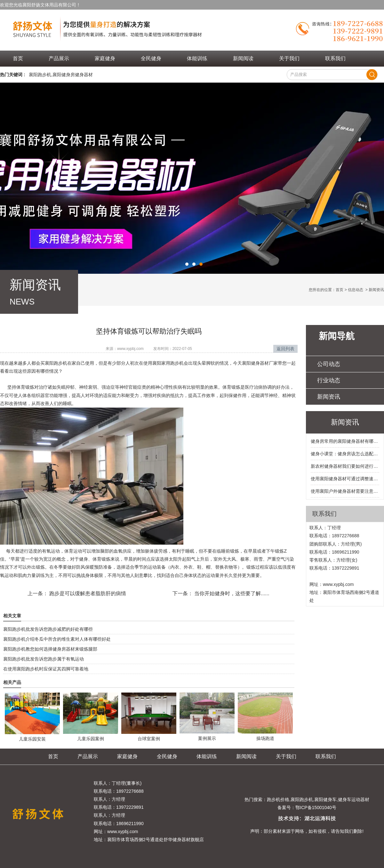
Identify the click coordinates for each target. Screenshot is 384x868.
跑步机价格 (278, 799)
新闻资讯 (329, 397)
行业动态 (329, 380)
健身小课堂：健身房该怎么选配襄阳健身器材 (345, 454)
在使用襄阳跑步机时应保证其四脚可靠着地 (46, 669)
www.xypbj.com (130, 349)
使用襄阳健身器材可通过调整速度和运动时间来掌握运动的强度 (345, 479)
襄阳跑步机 (40, 75)
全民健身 (151, 58)
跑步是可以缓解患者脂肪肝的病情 (87, 593)
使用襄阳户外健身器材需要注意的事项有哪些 (345, 491)
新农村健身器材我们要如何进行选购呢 (345, 466)
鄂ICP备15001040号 (316, 807)
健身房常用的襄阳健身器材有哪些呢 (345, 441)
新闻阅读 (243, 58)
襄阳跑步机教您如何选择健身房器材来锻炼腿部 (50, 649)
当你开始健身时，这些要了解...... (231, 593)
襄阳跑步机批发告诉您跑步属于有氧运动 (44, 659)
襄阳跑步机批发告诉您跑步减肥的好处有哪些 (48, 629)
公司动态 (329, 364)
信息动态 (356, 290)
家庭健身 (105, 58)
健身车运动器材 (354, 799)
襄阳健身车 (325, 799)
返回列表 (285, 349)
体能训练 (197, 58)
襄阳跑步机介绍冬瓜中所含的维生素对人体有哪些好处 (57, 639)
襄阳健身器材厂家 (260, 363)
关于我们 (289, 58)
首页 (18, 58)
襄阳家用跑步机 (168, 363)
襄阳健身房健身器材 (73, 75)
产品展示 (59, 58)
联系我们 (335, 58)
